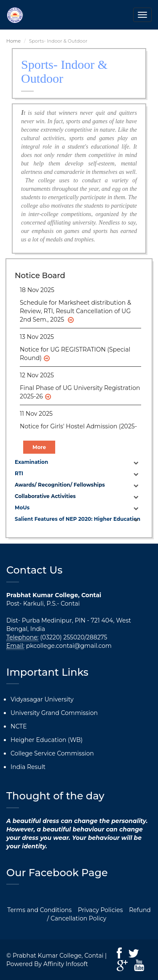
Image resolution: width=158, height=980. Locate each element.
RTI (19, 473)
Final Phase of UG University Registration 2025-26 (80, 392)
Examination (31, 462)
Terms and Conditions (39, 910)
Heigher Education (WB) (47, 740)
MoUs (22, 508)
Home (13, 41)
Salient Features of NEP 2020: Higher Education (78, 519)
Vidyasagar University (42, 699)
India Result (28, 767)
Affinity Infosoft (66, 964)
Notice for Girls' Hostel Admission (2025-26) (78, 430)
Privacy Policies (100, 910)
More (39, 447)
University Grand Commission (54, 713)
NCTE (19, 726)
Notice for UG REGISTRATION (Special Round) (75, 354)
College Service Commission (52, 753)
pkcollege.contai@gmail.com (69, 646)
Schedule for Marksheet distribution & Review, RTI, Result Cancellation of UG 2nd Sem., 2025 (75, 311)
